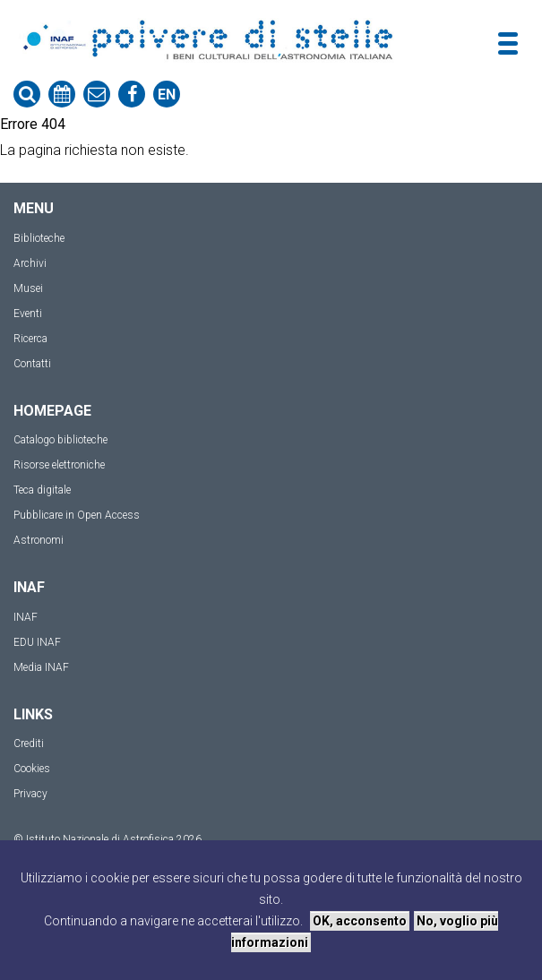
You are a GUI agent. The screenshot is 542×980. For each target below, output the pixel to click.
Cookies (32, 769)
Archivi (30, 263)
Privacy (30, 794)
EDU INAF (37, 642)
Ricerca (30, 339)
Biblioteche (39, 238)
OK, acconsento (360, 921)
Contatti (32, 364)
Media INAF (41, 667)
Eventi (28, 314)
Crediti (29, 744)
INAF (26, 617)
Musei (28, 288)
